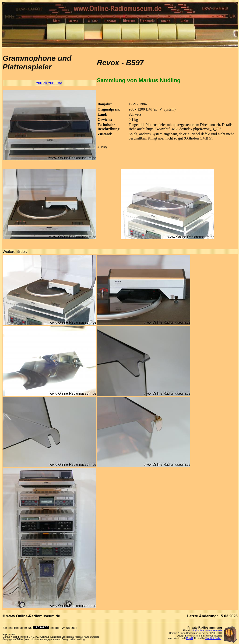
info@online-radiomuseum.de (207, 631)
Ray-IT (190, 638)
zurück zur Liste (49, 83)
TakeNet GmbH (213, 638)
